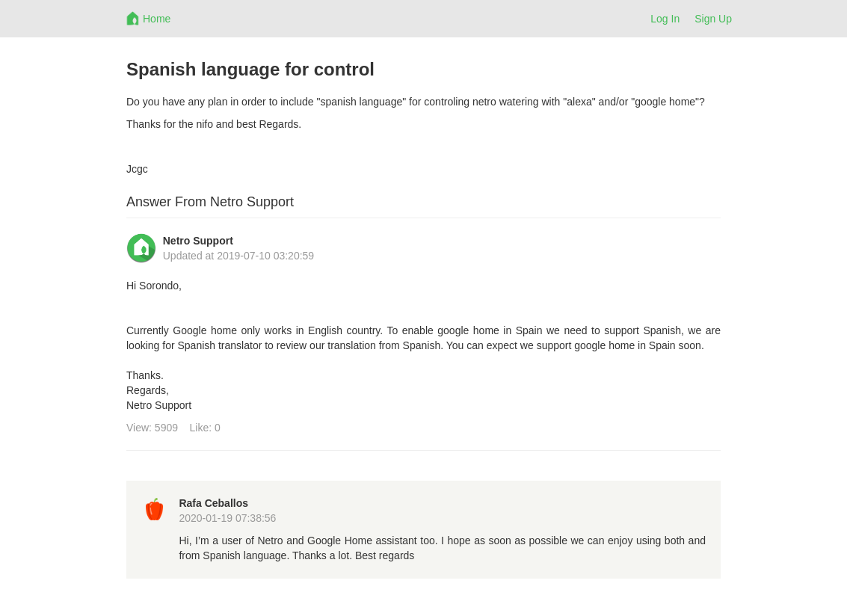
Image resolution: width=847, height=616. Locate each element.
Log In (665, 19)
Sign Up (713, 19)
